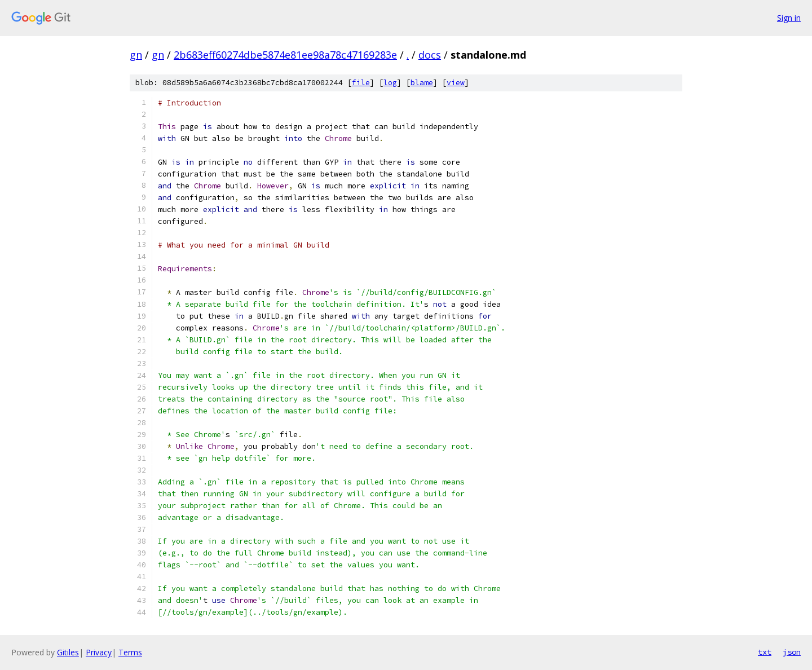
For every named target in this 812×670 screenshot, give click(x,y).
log (390, 83)
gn (136, 55)
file (361, 83)
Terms (130, 652)
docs (430, 55)
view (456, 83)
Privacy (99, 652)
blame (422, 83)
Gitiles (68, 652)
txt (765, 652)
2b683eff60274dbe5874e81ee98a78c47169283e (285, 55)
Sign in (789, 18)
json (792, 652)
